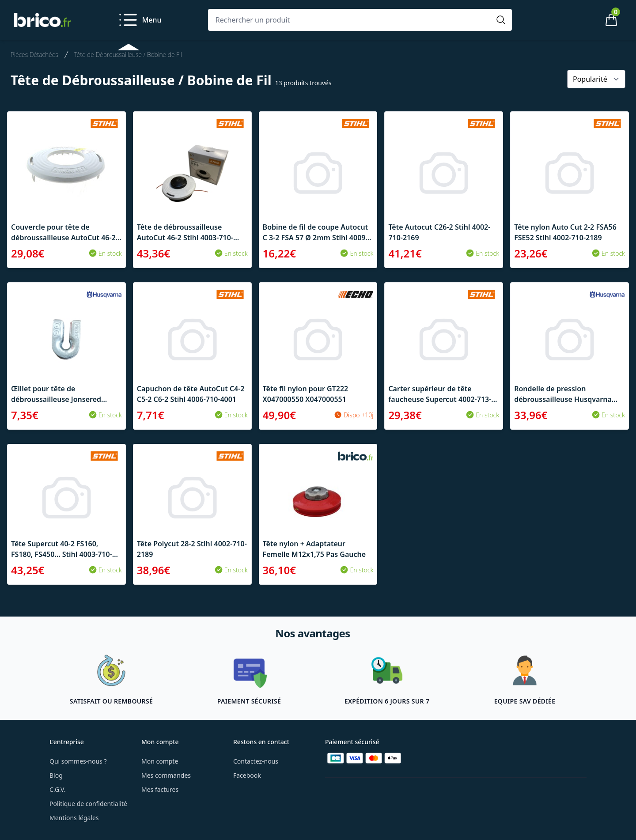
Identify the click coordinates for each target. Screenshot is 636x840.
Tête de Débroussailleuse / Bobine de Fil (128, 55)
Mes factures (160, 789)
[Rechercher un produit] (351, 20)
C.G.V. (57, 789)
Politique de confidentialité (88, 804)
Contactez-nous (256, 761)
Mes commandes (166, 775)
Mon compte (160, 761)
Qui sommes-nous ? (78, 761)
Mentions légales (74, 818)
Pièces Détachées (34, 55)
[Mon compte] (581, 20)
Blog (56, 775)
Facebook (247, 775)
